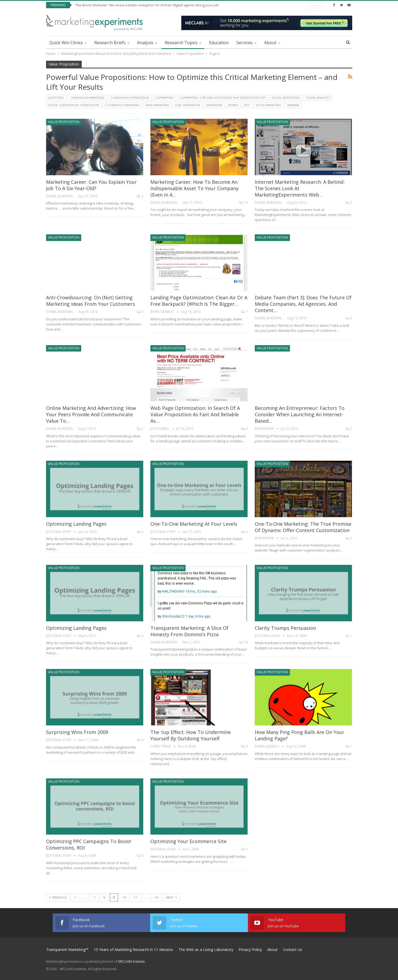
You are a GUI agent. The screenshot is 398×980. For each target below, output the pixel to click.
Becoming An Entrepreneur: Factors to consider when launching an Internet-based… (300, 414)
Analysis (145, 43)
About (270, 43)
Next (171, 898)
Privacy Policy (250, 950)
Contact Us (293, 950)
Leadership (214, 105)
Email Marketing (157, 105)
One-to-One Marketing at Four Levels (194, 524)
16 (243, 642)
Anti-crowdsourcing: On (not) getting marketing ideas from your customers (91, 301)
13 (243, 203)
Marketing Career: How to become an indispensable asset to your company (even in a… (194, 188)
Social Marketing (268, 105)
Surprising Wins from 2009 (77, 732)
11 (136, 898)
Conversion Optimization (130, 98)
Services (245, 43)
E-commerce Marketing (122, 105)
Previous (58, 898)
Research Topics (181, 43)
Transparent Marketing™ (67, 950)
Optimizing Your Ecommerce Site (188, 841)
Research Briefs (110, 43)
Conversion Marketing (87, 98)
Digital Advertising (286, 98)
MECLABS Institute (132, 961)
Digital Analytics (318, 98)
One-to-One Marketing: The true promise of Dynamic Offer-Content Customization (303, 527)
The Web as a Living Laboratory (206, 950)
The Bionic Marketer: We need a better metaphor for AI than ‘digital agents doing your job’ (147, 5)
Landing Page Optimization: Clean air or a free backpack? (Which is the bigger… (199, 301)
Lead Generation (188, 105)
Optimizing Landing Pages (76, 524)
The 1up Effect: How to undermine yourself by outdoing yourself (191, 735)
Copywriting (164, 98)
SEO (247, 105)
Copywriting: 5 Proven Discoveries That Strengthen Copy (223, 98)
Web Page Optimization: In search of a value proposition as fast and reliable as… (195, 414)
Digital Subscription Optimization (74, 105)
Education (219, 43)
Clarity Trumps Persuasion (285, 628)
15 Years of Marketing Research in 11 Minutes (133, 950)
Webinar (293, 105)
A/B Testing (56, 98)
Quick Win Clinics (66, 43)
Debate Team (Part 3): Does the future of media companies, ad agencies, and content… (303, 304)
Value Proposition (64, 122)
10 (124, 898)
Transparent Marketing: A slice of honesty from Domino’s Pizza (189, 631)
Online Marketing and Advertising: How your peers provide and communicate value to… (91, 414)
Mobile (233, 105)
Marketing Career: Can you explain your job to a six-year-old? (91, 185)
